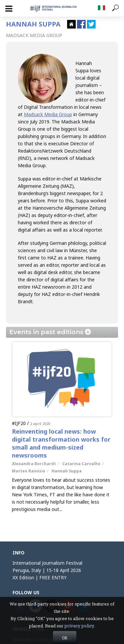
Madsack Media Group (48, 114)
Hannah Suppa (67, 471)
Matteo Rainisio (29, 471)
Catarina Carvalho (81, 464)
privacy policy (79, 635)
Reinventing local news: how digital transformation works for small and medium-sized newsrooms (61, 443)
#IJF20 (19, 423)
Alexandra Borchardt (34, 464)
